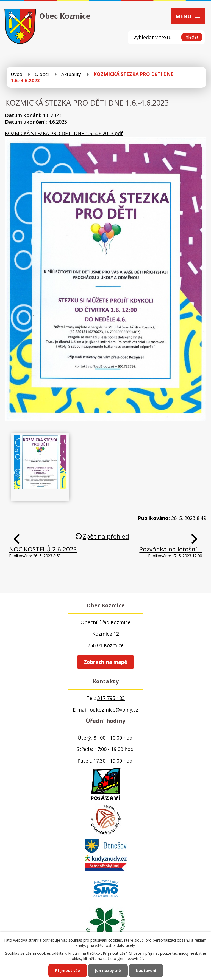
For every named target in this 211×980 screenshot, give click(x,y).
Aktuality (71, 74)
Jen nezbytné (108, 971)
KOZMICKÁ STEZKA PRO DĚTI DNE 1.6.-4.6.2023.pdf (64, 133)
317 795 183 (111, 698)
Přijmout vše (68, 971)
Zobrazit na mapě (105, 662)
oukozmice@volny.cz (114, 710)
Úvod (17, 74)
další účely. (126, 945)
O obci (42, 74)
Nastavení (146, 971)
